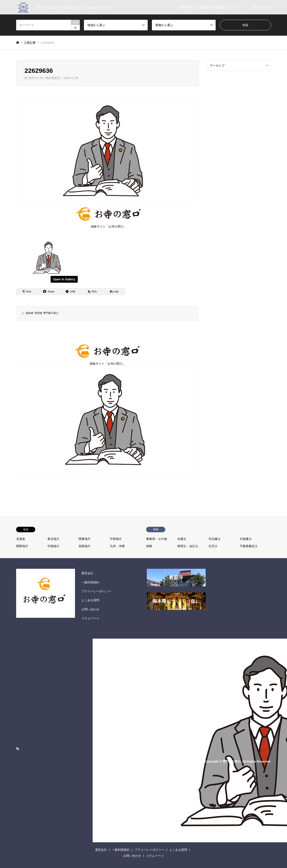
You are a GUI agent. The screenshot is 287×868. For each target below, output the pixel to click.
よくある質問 (90, 600)
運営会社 (87, 573)
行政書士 (246, 539)
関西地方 (22, 546)
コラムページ (90, 618)
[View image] (48, 276)
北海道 (21, 539)
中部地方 (116, 539)
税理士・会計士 (188, 546)
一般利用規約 (90, 582)
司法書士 (215, 539)
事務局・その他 (157, 539)
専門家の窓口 (232, 761)
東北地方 (53, 539)
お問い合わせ (261, 7)
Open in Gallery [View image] (64, 279)
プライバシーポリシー (96, 591)
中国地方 (53, 546)
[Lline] (71, 292)
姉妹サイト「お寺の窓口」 (108, 217)
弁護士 (182, 539)
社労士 (213, 546)
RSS (18, 749)
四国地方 (85, 546)
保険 (149, 546)
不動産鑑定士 (249, 546)
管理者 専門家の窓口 (46, 313)
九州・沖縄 (117, 546)
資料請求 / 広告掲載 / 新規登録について (209, 7)
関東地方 (85, 539)
